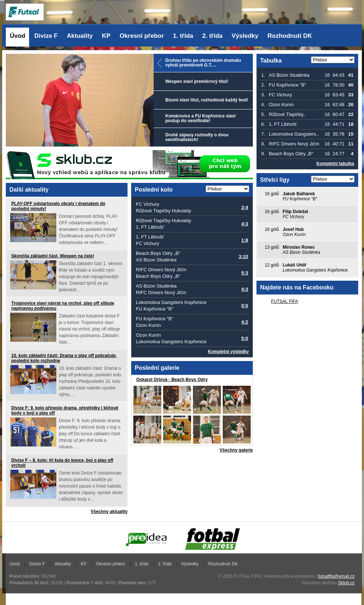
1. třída (183, 36)
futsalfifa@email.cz (336, 576)
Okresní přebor (142, 36)
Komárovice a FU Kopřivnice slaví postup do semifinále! (200, 118)
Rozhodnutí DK (290, 36)
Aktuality (80, 36)
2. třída (213, 36)
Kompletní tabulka (335, 164)
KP (106, 36)
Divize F (46, 36)
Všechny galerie (236, 450)
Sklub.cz (346, 583)
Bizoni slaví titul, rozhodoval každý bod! (207, 100)
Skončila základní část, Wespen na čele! (53, 256)
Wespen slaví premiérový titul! (197, 81)
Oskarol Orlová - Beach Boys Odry (172, 380)
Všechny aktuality (109, 512)
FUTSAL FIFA (284, 301)
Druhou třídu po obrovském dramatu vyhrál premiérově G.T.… (203, 63)
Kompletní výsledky (228, 352)
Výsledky (245, 36)
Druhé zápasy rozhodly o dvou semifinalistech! (197, 137)
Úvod (18, 36)
